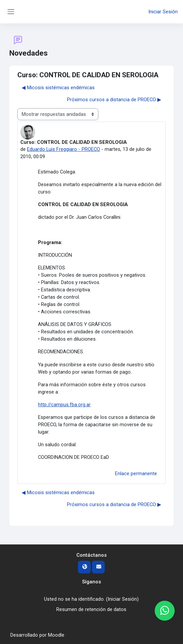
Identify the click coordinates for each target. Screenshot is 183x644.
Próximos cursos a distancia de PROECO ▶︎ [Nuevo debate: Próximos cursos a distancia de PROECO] (114, 100)
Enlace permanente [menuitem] (136, 474)
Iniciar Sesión (163, 12)
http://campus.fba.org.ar (64, 405)
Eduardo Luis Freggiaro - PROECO (63, 149)
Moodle (56, 635)
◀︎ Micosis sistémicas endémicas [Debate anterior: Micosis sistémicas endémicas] (58, 88)
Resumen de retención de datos (91, 609)
